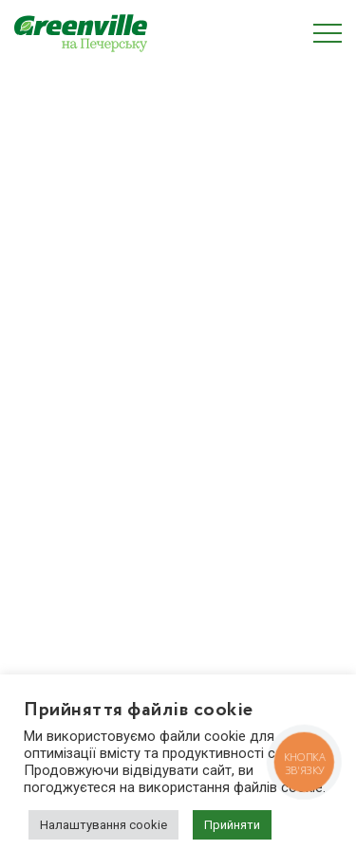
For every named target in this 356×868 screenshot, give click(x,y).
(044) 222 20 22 (82, 592)
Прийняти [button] (232, 825)
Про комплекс (58, 311)
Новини (38, 433)
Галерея (39, 402)
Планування (52, 342)
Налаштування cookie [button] (103, 825)
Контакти (44, 463)
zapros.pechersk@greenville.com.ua (144, 616)
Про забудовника (68, 372)
